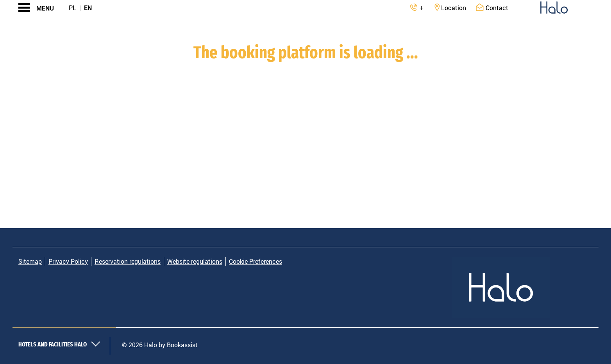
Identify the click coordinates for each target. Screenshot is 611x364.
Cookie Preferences (255, 261)
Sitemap (30, 261)
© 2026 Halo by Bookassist (160, 345)
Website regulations (195, 261)
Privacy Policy (68, 261)
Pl (72, 8)
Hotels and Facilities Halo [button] (59, 344)
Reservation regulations (128, 261)
